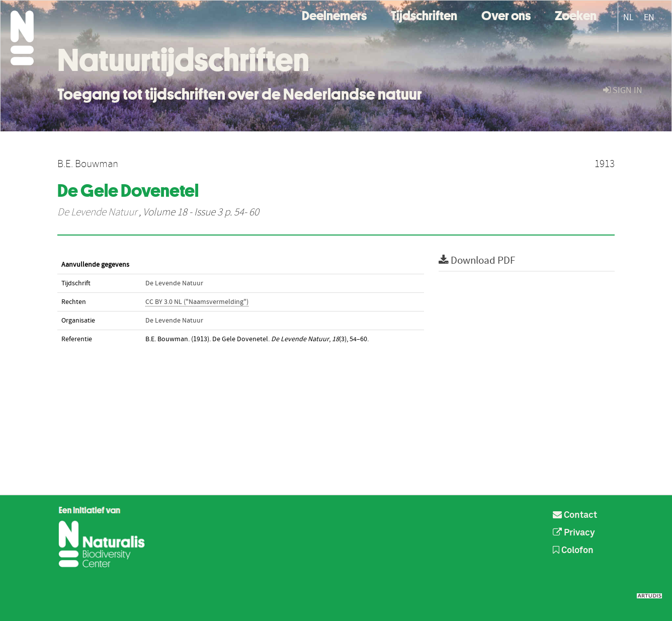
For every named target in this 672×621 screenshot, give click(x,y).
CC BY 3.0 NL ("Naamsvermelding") (197, 302)
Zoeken (576, 14)
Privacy (574, 533)
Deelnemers (334, 14)
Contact (575, 515)
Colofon (573, 551)
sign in (623, 90)
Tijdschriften (424, 14)
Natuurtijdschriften (183, 60)
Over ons (506, 14)
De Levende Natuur (97, 212)
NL (628, 17)
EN (649, 17)
